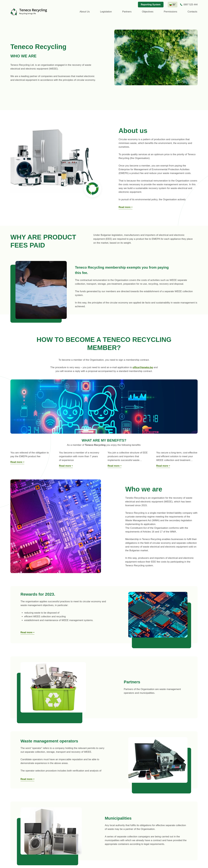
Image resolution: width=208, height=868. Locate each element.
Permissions (171, 12)
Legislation (106, 12)
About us (85, 12)
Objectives (148, 12)
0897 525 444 (191, 5)
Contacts (192, 12)
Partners (127, 12)
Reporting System (151, 5)
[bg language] (173, 5)
